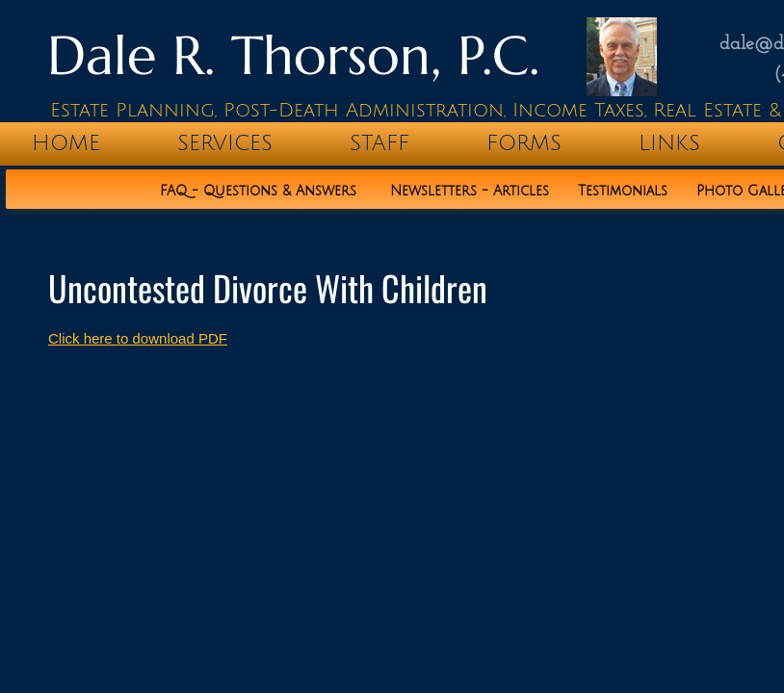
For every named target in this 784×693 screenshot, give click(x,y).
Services (225, 143)
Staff (379, 143)
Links (669, 143)
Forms (524, 143)
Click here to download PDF (138, 338)
